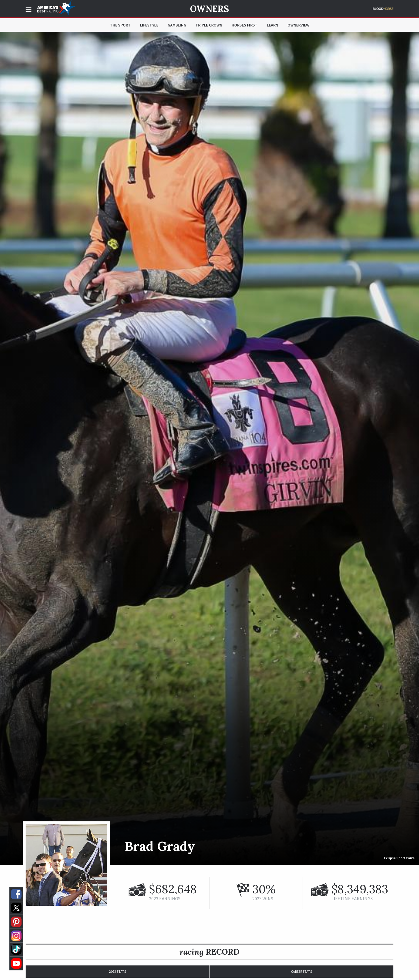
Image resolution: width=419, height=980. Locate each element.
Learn (272, 25)
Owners (210, 9)
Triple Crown (209, 25)
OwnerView (298, 25)
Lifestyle (149, 25)
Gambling (177, 25)
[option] (210, 449)
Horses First (245, 25)
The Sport (120, 25)
